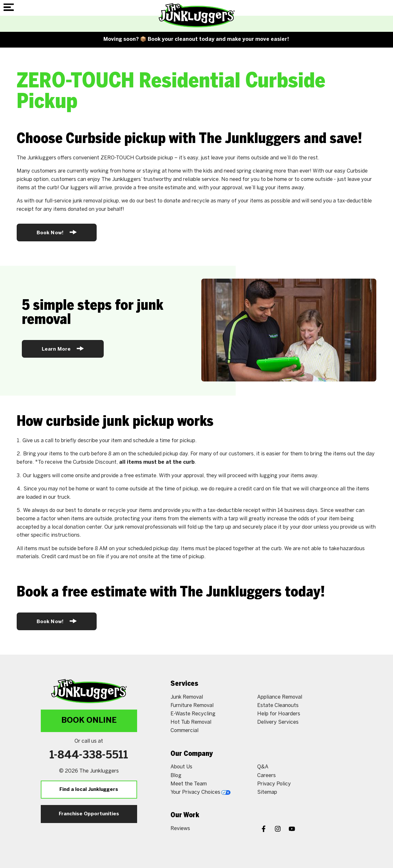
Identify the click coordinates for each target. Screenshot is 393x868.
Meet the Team (189, 784)
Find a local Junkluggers (89, 790)
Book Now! (57, 232)
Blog (176, 776)
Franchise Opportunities (89, 814)
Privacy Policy (274, 784)
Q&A (263, 767)
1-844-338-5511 (89, 756)
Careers (266, 776)
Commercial (184, 731)
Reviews (180, 829)
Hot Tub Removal (191, 722)
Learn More (63, 349)
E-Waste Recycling (193, 714)
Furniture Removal (192, 706)
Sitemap (267, 792)
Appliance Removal (280, 697)
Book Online (89, 721)
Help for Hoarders (279, 714)
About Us (181, 767)
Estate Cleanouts (278, 706)
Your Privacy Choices (201, 792)
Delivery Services (278, 722)
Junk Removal (187, 697)
